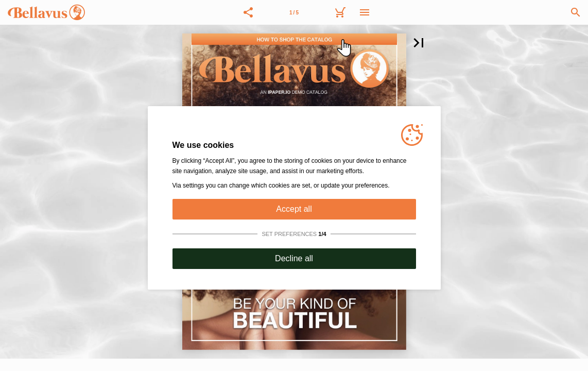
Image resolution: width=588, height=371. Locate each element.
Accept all (294, 209)
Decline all (294, 258)
